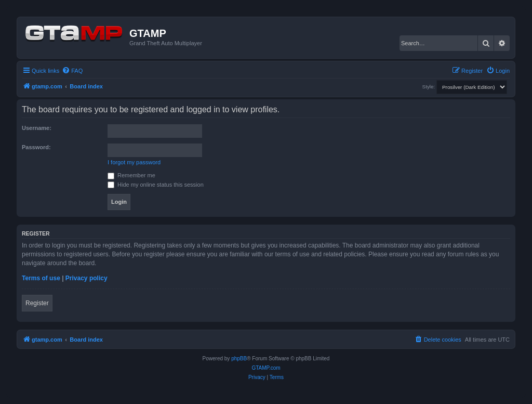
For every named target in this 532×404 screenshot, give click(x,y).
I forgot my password (134, 162)
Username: (37, 128)
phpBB (239, 359)
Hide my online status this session (156, 185)
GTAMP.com (266, 368)
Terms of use (41, 278)
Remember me (131, 175)
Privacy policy (87, 278)
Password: (36, 147)
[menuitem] (72, 71)
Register (37, 303)
